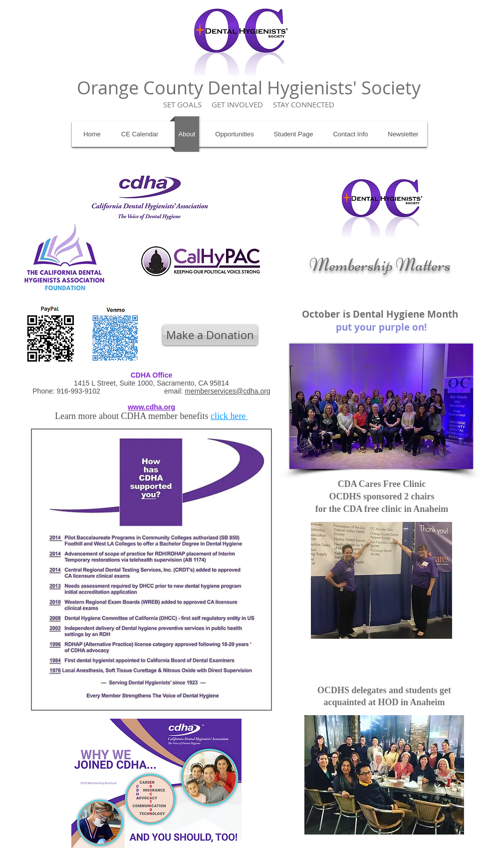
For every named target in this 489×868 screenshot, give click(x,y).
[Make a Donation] (210, 335)
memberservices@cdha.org (227, 391)
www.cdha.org (151, 407)
